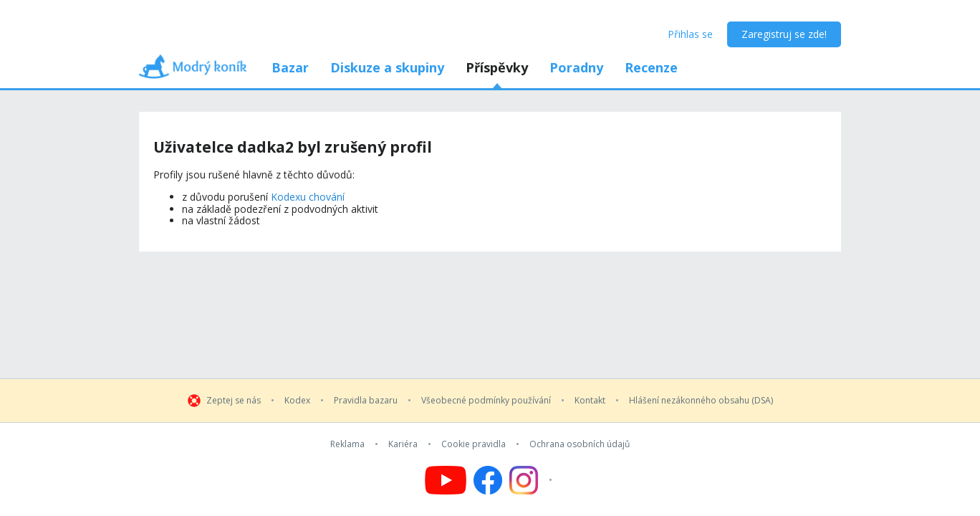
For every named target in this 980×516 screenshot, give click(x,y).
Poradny (576, 67)
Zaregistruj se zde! (784, 34)
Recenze (651, 67)
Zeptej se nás (234, 401)
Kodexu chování (308, 197)
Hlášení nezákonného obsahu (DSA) (701, 401)
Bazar (290, 67)
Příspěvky (497, 67)
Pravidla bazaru (366, 401)
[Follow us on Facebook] (488, 480)
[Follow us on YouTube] (446, 480)
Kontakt (590, 401)
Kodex (297, 401)
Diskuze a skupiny (387, 67)
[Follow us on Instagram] (533, 480)
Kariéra (403, 444)
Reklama (347, 444)
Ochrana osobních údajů (580, 444)
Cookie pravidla (474, 444)
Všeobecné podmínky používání (486, 401)
